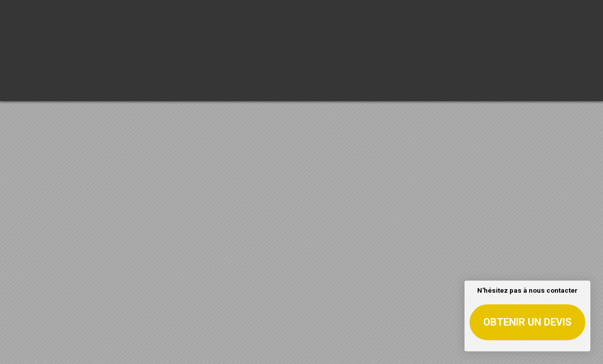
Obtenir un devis (527, 322)
